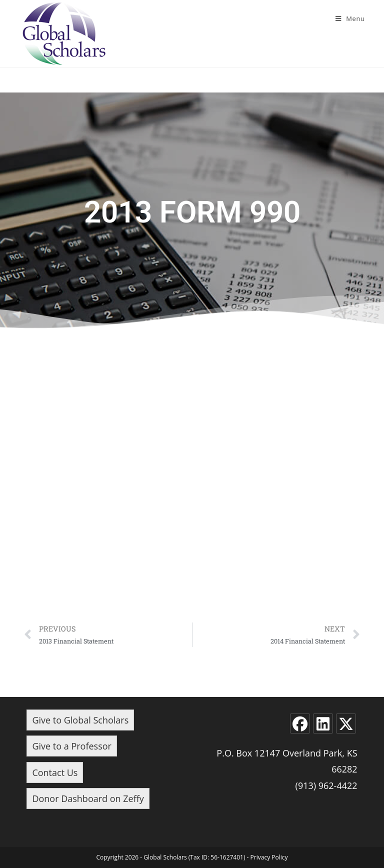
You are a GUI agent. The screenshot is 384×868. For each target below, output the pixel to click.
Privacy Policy (269, 857)
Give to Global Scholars (80, 720)
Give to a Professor (72, 746)
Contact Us (55, 772)
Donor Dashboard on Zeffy (88, 798)
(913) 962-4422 (326, 785)
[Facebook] (300, 723)
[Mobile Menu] (350, 18)
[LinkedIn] (323, 723)
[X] (346, 723)
